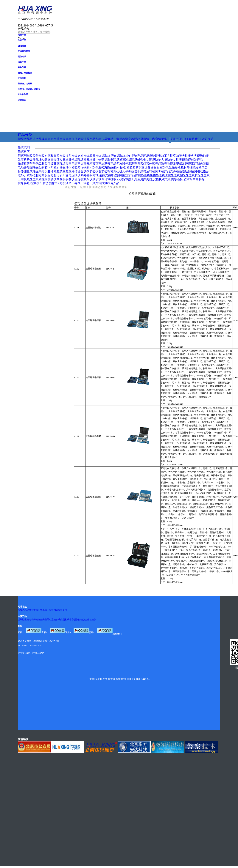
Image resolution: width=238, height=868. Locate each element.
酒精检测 (152, 171)
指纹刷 (22, 155)
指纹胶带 (33, 156)
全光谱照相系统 (48, 620)
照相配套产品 (126, 175)
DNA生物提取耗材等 (176, 167)
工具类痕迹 (46, 164)
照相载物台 (201, 171)
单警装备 (198, 179)
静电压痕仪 (73, 175)
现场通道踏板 (122, 160)
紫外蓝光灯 (154, 164)
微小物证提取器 (103, 160)
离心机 (118, 171)
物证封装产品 (194, 160)
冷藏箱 (55, 171)
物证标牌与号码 (28, 164)
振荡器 (133, 171)
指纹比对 (77, 156)
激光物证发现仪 (172, 164)
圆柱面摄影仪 (48, 179)
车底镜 (44, 183)
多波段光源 (124, 164)
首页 (82, 187)
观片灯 (73, 171)
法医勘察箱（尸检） (46, 167)
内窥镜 (61, 179)
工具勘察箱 (172, 156)
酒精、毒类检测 (25, 73)
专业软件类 (23, 94)
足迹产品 (22, 40)
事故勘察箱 (85, 164)
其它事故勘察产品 (104, 164)
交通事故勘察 (24, 51)
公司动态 (54, 610)
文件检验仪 (91, 620)
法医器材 (156, 167)
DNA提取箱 (100, 167)
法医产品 (22, 62)
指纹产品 (22, 35)
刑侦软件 (98, 179)
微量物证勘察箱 (58, 160)
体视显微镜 (142, 175)
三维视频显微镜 (28, 179)
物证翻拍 (188, 171)
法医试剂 (83, 171)
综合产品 (113, 183)
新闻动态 (95, 187)
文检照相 (22, 78)
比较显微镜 (172, 175)
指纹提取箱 (103, 156)
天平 (125, 171)
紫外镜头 (86, 175)
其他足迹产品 (134, 156)
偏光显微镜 (187, 175)
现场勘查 (22, 46)
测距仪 (88, 179)
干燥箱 (142, 171)
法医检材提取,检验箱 (122, 167)
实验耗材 (107, 171)
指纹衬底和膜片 (49, 156)
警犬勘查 (185, 156)
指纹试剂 (24, 147)
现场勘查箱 (23, 620)
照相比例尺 (58, 175)
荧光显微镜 (202, 175)
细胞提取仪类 (199, 167)
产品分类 (27, 610)
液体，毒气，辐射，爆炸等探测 (86, 183)
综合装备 (22, 100)
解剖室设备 (143, 167)
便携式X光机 (57, 183)
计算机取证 (112, 179)
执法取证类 (166, 179)
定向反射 (45, 175)
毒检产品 (164, 171)
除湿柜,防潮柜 (183, 179)
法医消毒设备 (42, 171)
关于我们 (36, 610)
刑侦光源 (22, 56)
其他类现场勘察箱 (80, 160)
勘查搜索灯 (139, 164)
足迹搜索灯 (189, 164)
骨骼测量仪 (25, 171)
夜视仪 (70, 179)
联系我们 (45, 610)
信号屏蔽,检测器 (29, 183)
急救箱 (64, 171)
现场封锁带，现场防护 (146, 160)
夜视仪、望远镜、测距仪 (29, 89)
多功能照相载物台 (65, 620)
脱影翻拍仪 (79, 620)
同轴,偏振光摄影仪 (105, 175)
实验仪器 (22, 67)
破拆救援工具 (128, 179)
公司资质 (63, 610)
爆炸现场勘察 (39, 160)
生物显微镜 (157, 175)
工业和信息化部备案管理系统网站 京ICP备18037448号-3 (119, 679)
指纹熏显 (89, 156)
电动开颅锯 (25, 167)
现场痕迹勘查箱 (154, 156)
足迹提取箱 (118, 156)
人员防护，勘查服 (173, 160)
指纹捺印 (66, 156)
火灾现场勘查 (200, 156)
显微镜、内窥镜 (25, 84)
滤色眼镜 (203, 164)
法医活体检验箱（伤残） (76, 167)
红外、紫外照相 (28, 175)
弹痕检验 (24, 160)
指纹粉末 (24, 151)
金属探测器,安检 (148, 179)
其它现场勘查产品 (66, 164)
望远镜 (79, 179)
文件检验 (176, 171)
